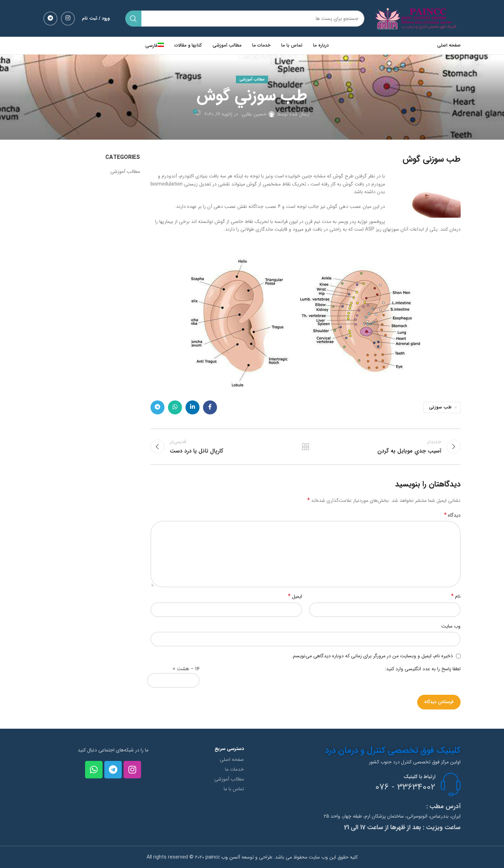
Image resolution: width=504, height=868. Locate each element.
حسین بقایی (254, 114)
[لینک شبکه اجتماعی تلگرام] (50, 19)
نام (456, 596)
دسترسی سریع (229, 749)
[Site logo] (418, 18)
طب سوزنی (440, 407)
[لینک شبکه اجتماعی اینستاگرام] (68, 19)
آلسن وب (230, 857)
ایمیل (295, 596)
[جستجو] (245, 19)
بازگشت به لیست (306, 447)
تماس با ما (234, 789)
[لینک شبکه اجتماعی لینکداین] (192, 407)
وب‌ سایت (451, 626)
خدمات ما (234, 769)
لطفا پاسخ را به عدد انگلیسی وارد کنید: (423, 669)
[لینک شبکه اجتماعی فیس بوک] (210, 407)
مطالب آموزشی (252, 79)
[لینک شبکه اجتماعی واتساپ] (175, 407)
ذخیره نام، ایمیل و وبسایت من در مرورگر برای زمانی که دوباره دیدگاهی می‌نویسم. (372, 656)
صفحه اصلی (232, 759)
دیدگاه (452, 515)
